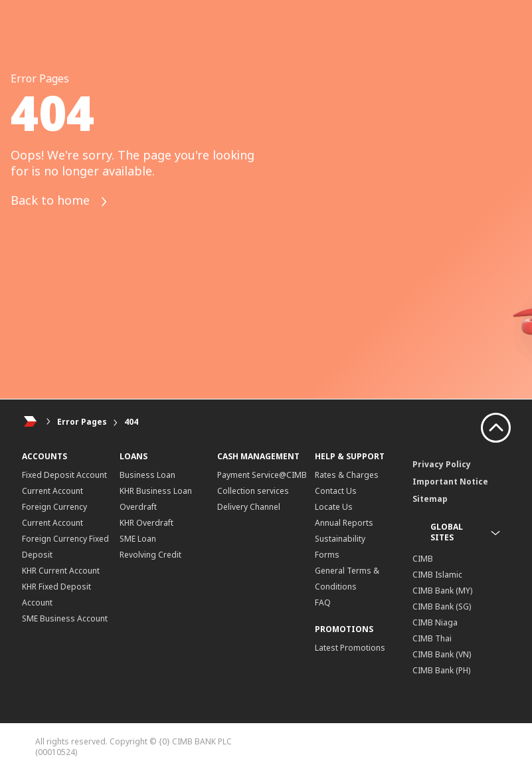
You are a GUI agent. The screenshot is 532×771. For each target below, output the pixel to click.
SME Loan (138, 539)
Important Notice (450, 482)
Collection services (253, 491)
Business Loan (147, 475)
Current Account (52, 491)
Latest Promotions (350, 648)
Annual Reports (344, 523)
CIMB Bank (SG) (442, 606)
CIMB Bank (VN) (442, 654)
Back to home (59, 202)
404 (131, 422)
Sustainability (340, 539)
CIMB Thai (432, 638)
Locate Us (334, 507)
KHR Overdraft (146, 523)
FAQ (323, 603)
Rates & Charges (347, 475)
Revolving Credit (150, 555)
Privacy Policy (442, 464)
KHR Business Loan (156, 491)
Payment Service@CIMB (262, 475)
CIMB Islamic (437, 575)
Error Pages (82, 422)
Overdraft (138, 507)
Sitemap (430, 499)
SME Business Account (65, 618)
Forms (327, 555)
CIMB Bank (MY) (442, 591)
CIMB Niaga (435, 622)
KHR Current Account (61, 571)
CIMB (423, 559)
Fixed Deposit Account (64, 475)
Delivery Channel (249, 507)
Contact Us (336, 491)
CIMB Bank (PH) (441, 670)
